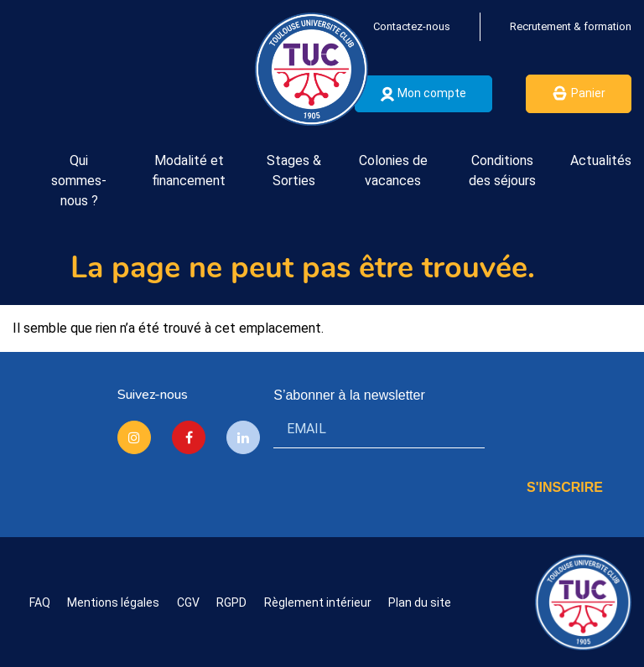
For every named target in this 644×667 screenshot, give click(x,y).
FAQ (40, 602)
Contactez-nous (412, 26)
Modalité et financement (189, 171)
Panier (579, 94)
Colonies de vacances (393, 171)
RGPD (231, 602)
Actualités (601, 160)
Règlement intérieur (318, 602)
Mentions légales (113, 602)
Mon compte (423, 94)
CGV (188, 602)
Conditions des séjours (502, 171)
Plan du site (420, 602)
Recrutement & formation (571, 26)
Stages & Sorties (294, 171)
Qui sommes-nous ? (79, 181)
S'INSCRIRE (565, 487)
